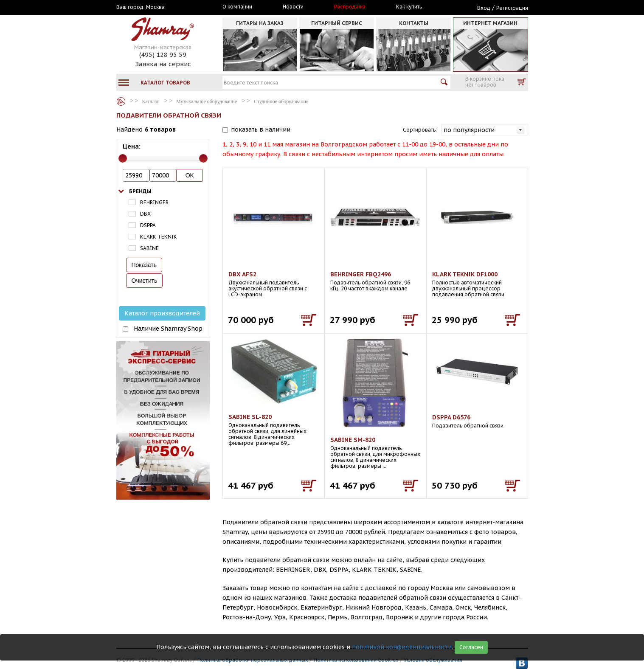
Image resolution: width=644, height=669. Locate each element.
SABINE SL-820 (250, 417)
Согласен (471, 647)
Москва (155, 7)
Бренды (140, 191)
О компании (237, 7)
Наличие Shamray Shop (168, 329)
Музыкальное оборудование (207, 101)
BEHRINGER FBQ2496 (361, 274)
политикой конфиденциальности (402, 647)
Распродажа (350, 7)
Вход (484, 8)
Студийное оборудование (281, 101)
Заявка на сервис (163, 64)
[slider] (123, 158)
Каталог (121, 101)
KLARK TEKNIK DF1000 (465, 274)
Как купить (409, 7)
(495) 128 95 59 (163, 55)
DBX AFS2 (242, 274)
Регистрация (512, 8)
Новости (293, 7)
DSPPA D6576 (451, 417)
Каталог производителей (162, 313)
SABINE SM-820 (353, 440)
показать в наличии (261, 129)
